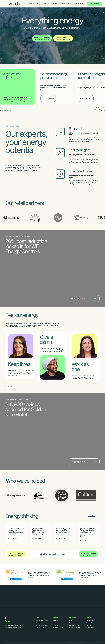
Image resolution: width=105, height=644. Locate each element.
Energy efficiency (41, 627)
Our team (55, 621)
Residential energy (42, 625)
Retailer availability (76, 627)
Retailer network (75, 625)
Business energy (41, 623)
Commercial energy (42, 621)
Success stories (66, 4)
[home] (12, 4)
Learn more (48, 98)
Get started (95, 4)
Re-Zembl (89, 625)
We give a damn (58, 627)
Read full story (83, 298)
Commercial (32, 4)
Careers (55, 625)
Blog (71, 621)
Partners (55, 623)
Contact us (89, 621)
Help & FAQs (90, 627)
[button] (33, 4)
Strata (55, 4)
